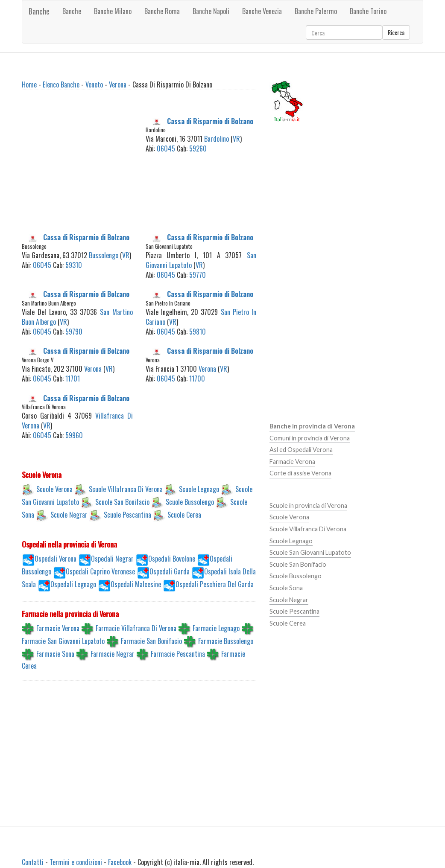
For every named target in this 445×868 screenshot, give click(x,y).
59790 (74, 332)
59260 (198, 149)
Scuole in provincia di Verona (308, 505)
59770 (198, 275)
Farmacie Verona (58, 628)
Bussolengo (104, 255)
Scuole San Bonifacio (122, 502)
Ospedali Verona (56, 559)
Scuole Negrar (69, 515)
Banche (39, 11)
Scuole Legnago (199, 489)
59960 (74, 435)
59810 (198, 332)
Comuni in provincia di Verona (310, 438)
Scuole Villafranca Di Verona (126, 489)
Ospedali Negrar (112, 559)
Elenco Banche (61, 84)
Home (29, 84)
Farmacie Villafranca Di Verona (136, 628)
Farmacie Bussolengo (226, 641)
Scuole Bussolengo (190, 502)
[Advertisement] (90, 170)
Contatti (33, 862)
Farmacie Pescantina (178, 653)
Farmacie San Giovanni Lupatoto (63, 641)
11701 (73, 379)
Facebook (120, 862)
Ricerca (396, 32)
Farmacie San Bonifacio (151, 641)
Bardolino (217, 139)
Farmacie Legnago (216, 628)
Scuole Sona (286, 588)
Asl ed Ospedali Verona (301, 450)
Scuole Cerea (184, 515)
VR (236, 139)
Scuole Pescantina (127, 515)
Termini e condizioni (76, 862)
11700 (197, 379)
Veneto (94, 84)
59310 (74, 265)
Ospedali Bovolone (172, 559)
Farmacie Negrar (113, 653)
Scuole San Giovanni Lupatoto (310, 552)
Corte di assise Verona (300, 473)
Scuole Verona (54, 489)
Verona (118, 84)
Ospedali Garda (170, 571)
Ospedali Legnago (73, 584)
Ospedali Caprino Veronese (100, 571)
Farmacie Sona (55, 653)
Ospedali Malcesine (136, 584)
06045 (166, 149)
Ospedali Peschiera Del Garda (215, 584)
